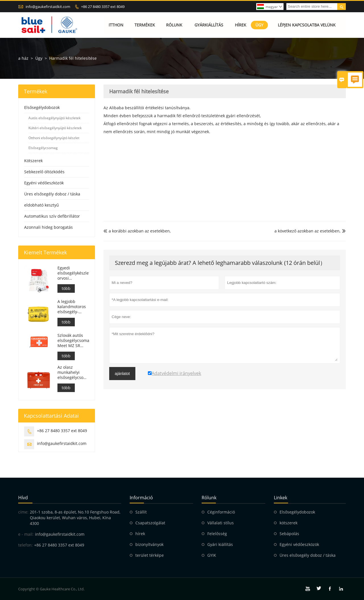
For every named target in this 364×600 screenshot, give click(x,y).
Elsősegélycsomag (43, 148)
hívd (23, 498)
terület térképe (150, 555)
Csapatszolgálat (150, 523)
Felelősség (217, 534)
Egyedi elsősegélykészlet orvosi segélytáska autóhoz (73, 273)
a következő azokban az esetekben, (307, 231)
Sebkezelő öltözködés (44, 172)
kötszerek (288, 523)
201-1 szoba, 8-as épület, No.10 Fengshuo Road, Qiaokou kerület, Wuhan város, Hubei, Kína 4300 (75, 518)
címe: (23, 512)
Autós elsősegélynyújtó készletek (54, 118)
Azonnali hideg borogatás (48, 227)
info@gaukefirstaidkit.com (48, 7)
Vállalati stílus (221, 523)
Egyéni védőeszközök (44, 183)
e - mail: (26, 534)
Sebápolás (289, 534)
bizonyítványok (149, 544)
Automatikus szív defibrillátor (52, 216)
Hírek (241, 25)
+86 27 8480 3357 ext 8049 (103, 7)
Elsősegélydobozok (42, 107)
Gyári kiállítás (220, 544)
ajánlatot (122, 374)
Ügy (259, 25)
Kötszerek (33, 161)
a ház (23, 58)
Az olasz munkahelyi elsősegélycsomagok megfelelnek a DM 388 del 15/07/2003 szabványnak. (73, 372)
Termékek (145, 25)
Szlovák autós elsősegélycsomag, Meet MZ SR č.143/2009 (73, 341)
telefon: (25, 545)
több (66, 288)
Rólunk (174, 25)
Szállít (141, 512)
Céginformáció (221, 512)
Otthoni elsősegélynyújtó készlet (54, 138)
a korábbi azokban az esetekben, (137, 231)
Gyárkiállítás (209, 25)
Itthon (116, 25)
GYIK (212, 555)
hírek (140, 534)
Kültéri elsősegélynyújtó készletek (55, 128)
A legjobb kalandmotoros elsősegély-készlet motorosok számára (72, 307)
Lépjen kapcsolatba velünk (307, 25)
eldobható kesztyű (42, 205)
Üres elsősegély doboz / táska (52, 194)
